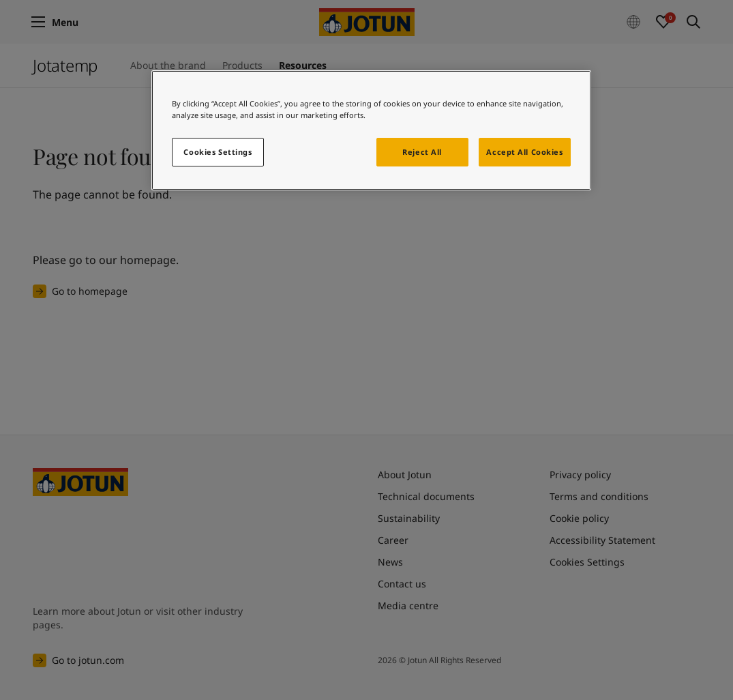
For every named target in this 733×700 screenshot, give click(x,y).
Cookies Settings (218, 152)
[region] (371, 130)
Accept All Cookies (524, 152)
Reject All (422, 152)
